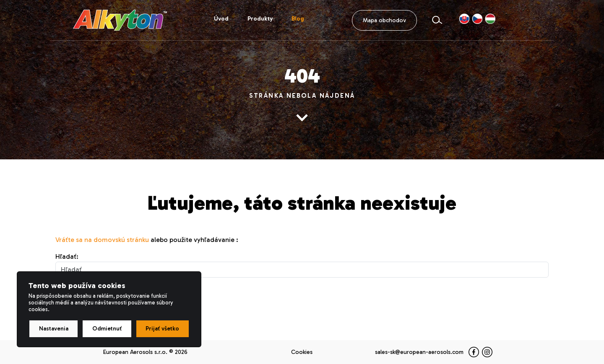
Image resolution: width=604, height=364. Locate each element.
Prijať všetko (162, 329)
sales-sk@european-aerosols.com (419, 352)
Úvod (221, 19)
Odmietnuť (107, 329)
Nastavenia (54, 329)
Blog (298, 19)
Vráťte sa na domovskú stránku (102, 240)
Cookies (302, 352)
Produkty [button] (260, 19)
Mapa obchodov (384, 20)
